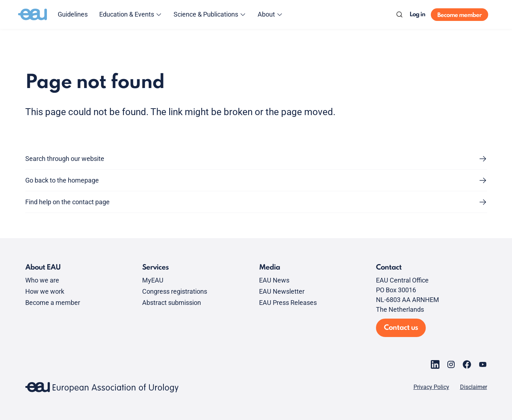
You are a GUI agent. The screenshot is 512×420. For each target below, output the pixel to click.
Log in (417, 15)
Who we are (42, 280)
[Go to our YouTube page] (483, 364)
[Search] (399, 14)
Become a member (53, 303)
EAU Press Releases (288, 303)
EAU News (274, 280)
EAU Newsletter (282, 291)
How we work (45, 291)
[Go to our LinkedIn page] (435, 364)
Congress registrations (175, 291)
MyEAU (153, 280)
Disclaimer (474, 387)
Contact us (401, 328)
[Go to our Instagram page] (451, 364)
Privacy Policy (431, 387)
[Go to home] (32, 14)
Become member (460, 15)
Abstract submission (172, 303)
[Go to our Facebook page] (467, 364)
